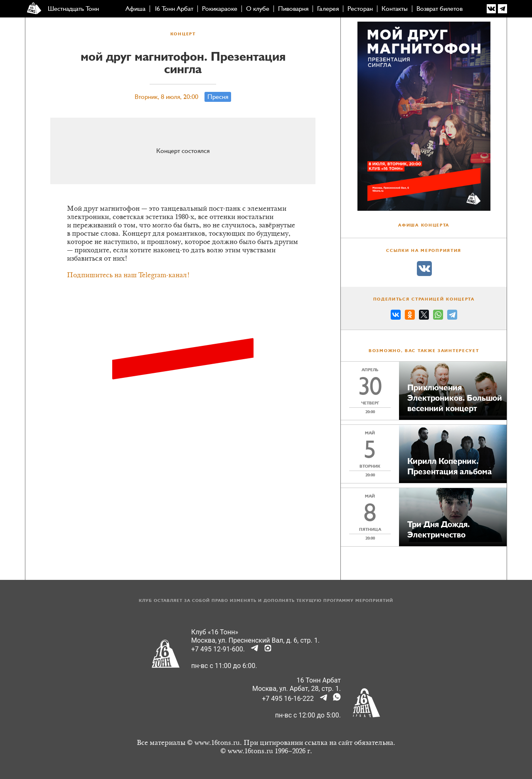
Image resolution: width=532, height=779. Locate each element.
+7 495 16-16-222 (288, 699)
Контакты (395, 9)
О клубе (258, 9)
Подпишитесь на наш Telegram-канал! (128, 276)
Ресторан (360, 9)
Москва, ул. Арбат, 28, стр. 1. (297, 689)
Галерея (328, 9)
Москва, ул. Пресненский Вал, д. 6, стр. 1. (255, 640)
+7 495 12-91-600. (218, 649)
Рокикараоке (220, 9)
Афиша (135, 9)
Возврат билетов (440, 9)
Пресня (218, 97)
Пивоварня (293, 9)
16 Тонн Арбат (174, 9)
